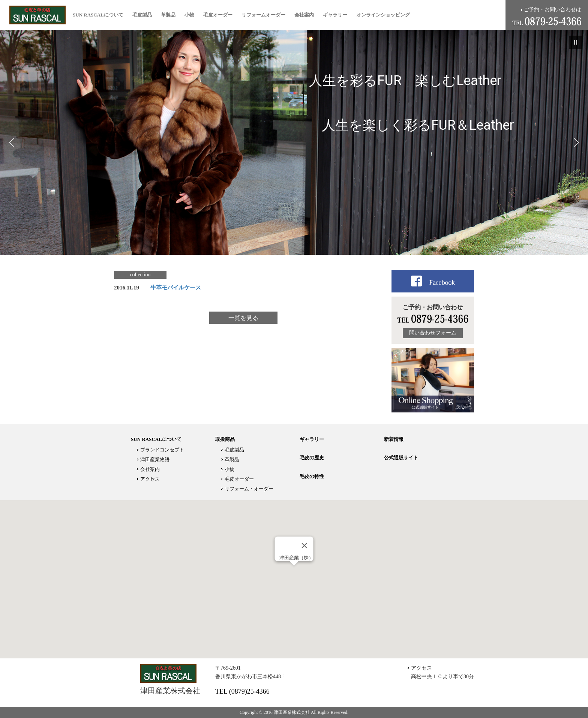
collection (140, 275)
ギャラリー (335, 15)
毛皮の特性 (312, 476)
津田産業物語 (155, 459)
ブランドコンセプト (162, 450)
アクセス (150, 479)
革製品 (168, 15)
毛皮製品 (142, 15)
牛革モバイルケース (176, 288)
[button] (576, 42)
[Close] (304, 546)
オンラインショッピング (383, 15)
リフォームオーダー (263, 15)
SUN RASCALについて (98, 15)
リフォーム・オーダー (249, 489)
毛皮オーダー (218, 15)
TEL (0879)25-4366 (242, 691)
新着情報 (394, 439)
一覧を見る (243, 318)
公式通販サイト (401, 458)
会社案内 (304, 15)
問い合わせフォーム (433, 333)
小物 (189, 15)
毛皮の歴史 (312, 458)
